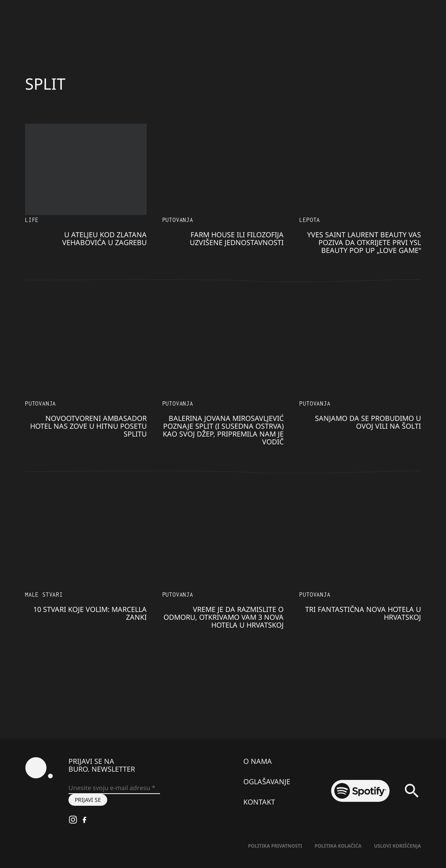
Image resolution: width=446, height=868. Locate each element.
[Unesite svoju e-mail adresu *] (114, 788)
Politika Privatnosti (275, 846)
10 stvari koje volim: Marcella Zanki (90, 613)
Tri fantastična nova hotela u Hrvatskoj (363, 613)
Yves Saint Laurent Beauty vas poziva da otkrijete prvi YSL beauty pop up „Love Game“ (364, 242)
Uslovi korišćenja (397, 846)
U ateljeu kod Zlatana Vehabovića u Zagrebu (104, 238)
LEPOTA (310, 220)
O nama (258, 761)
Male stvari (44, 595)
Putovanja (178, 220)
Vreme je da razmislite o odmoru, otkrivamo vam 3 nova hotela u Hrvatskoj (224, 617)
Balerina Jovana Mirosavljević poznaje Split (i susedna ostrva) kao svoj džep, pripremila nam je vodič (223, 430)
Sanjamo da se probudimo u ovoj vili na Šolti (368, 422)
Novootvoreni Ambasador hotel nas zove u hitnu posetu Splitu (88, 426)
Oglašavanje (267, 781)
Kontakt (259, 802)
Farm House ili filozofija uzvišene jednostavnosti (237, 238)
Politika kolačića (338, 846)
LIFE (32, 220)
